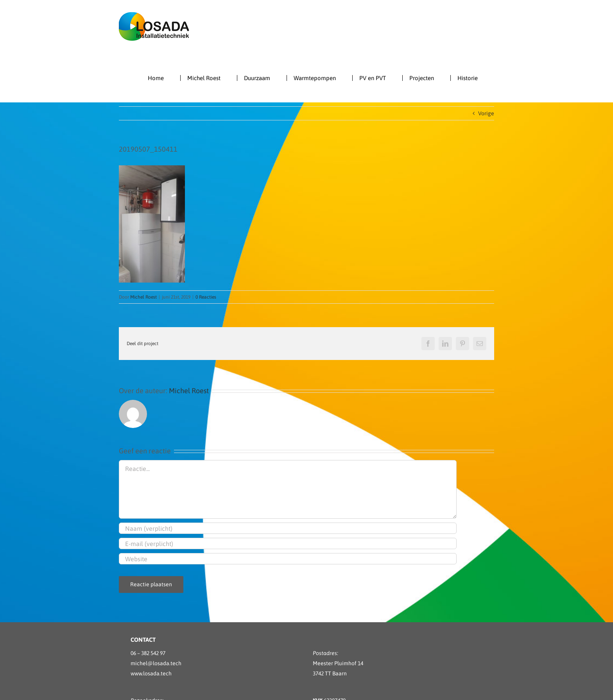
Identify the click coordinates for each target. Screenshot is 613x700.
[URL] (288, 559)
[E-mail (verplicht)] (288, 543)
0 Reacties (206, 297)
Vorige (486, 113)
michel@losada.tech (156, 663)
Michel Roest (143, 297)
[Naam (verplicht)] (288, 528)
